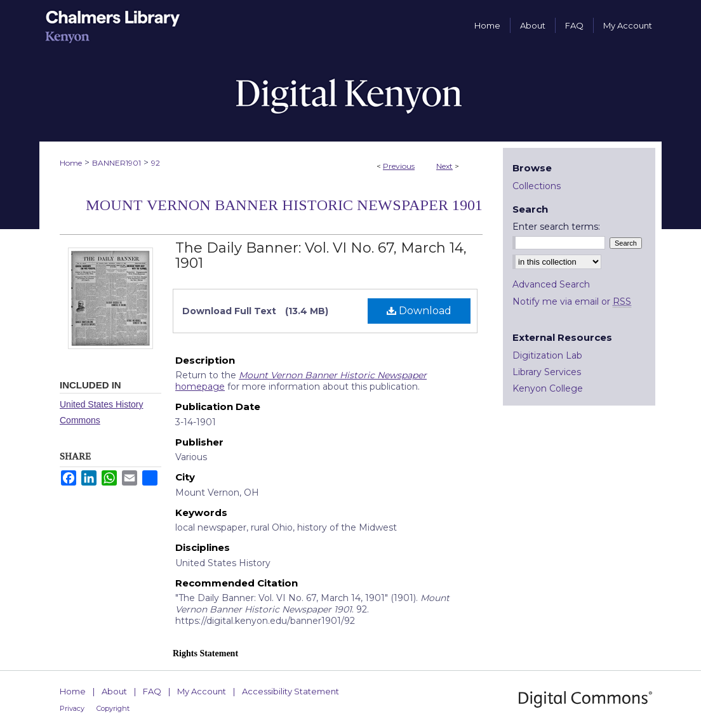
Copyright (113, 708)
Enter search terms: (556, 227)
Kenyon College (548, 388)
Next (444, 166)
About (114, 691)
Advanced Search (551, 284)
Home (71, 163)
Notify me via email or (572, 301)
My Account (202, 691)
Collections (537, 186)
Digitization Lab (547, 355)
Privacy (72, 708)
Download (419, 311)
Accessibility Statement (290, 691)
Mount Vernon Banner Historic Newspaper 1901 (284, 205)
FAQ (152, 691)
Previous (399, 166)
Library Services (547, 372)
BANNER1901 (117, 163)
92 (156, 163)
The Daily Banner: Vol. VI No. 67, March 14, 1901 (321, 255)
